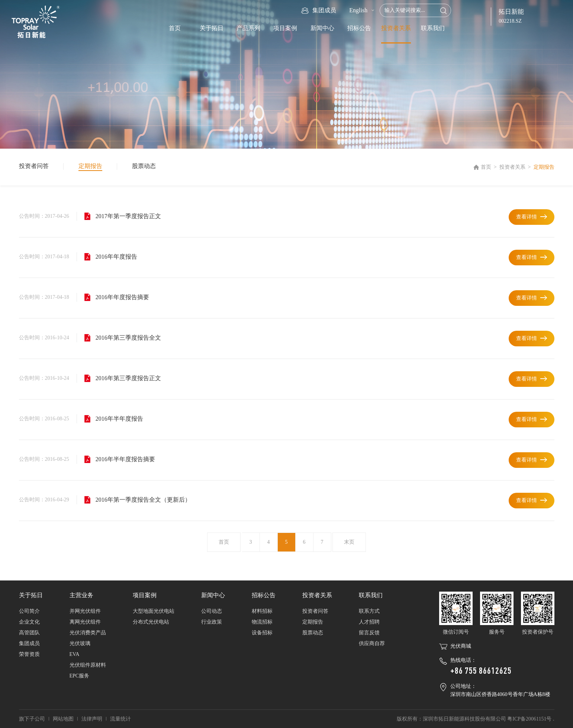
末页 (349, 542)
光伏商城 (461, 646)
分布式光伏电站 (151, 622)
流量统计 (120, 719)
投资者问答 (34, 166)
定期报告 (90, 166)
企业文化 (29, 622)
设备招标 (262, 633)
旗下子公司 (32, 719)
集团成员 (29, 643)
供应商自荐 (372, 643)
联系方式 (369, 611)
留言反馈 (369, 633)
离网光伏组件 (85, 622)
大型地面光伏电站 (154, 611)
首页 (175, 28)
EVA (75, 654)
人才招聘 (369, 622)
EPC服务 (80, 676)
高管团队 (29, 633)
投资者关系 (396, 28)
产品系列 (248, 28)
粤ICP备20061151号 (529, 719)
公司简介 (29, 611)
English (358, 10)
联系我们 (433, 28)
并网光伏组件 (85, 611)
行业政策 (212, 622)
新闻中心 (322, 28)
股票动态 (144, 166)
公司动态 (212, 611)
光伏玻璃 (80, 643)
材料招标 (262, 611)
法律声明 (92, 719)
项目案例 (285, 28)
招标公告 (359, 28)
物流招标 (262, 622)
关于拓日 (212, 28)
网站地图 (63, 719)
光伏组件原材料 (88, 665)
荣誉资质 (29, 654)
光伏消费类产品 (88, 633)
